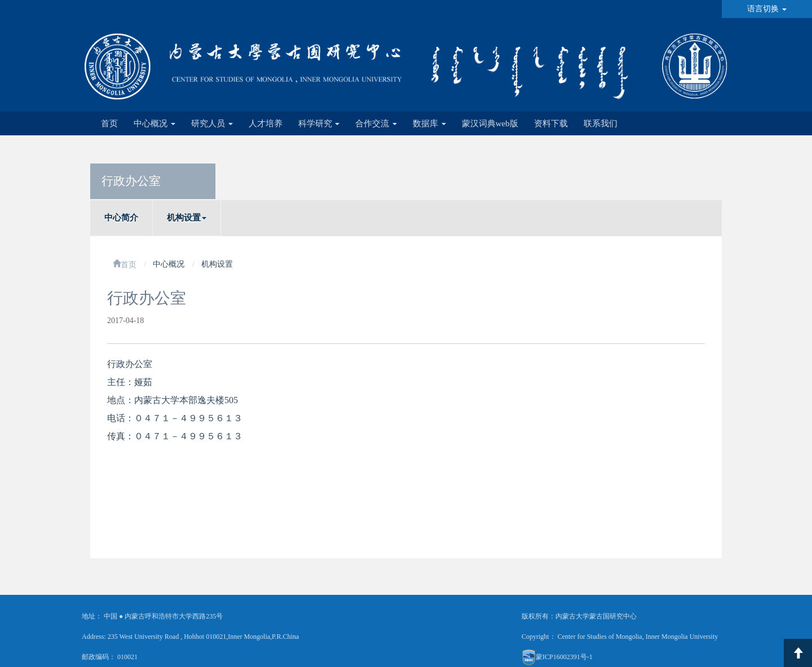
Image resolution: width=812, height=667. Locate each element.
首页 (109, 123)
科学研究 (319, 123)
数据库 (429, 123)
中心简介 (121, 218)
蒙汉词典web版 (490, 123)
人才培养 (266, 123)
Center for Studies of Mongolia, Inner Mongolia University (638, 637)
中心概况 (155, 123)
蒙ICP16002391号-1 (564, 657)
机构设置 (187, 218)
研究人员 (212, 123)
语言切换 (767, 9)
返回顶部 (798, 653)
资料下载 (551, 123)
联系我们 (601, 123)
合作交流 (376, 123)
